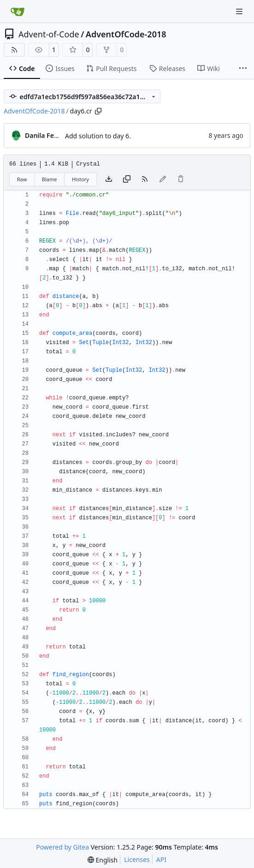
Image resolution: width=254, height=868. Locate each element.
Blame (50, 179)
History (80, 179)
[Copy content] (127, 179)
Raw (22, 179)
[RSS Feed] (14, 50)
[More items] (243, 69)
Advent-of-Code (49, 34)
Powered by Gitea (62, 847)
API (161, 859)
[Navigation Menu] (240, 11)
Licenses (137, 859)
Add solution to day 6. (98, 136)
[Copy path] (98, 111)
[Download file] (109, 179)
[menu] (103, 860)
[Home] (18, 12)
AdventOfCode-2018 (126, 34)
